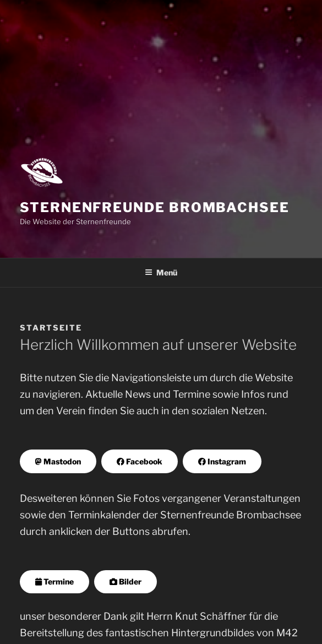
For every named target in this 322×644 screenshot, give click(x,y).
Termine (54, 581)
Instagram (222, 461)
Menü (161, 272)
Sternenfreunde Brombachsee (155, 207)
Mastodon (58, 461)
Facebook (140, 461)
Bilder (125, 581)
